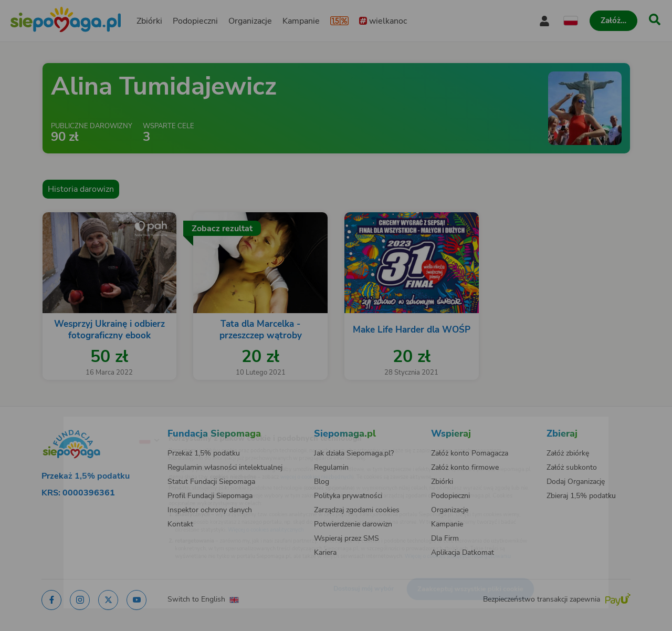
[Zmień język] (106, 423)
